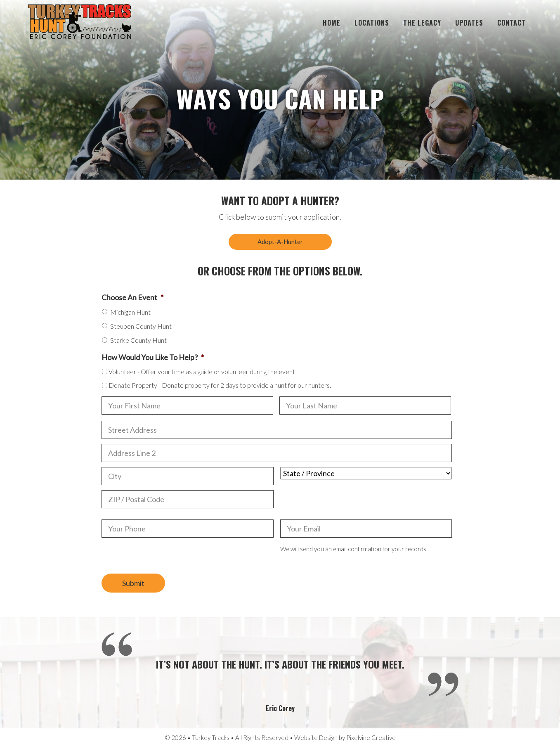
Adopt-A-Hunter (280, 242)
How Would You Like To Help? (153, 357)
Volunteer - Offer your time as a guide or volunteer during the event (202, 371)
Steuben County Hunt (141, 326)
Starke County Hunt (138, 340)
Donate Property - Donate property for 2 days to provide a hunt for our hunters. (220, 385)
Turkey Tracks (80, 23)
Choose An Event (132, 297)
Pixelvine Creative (371, 738)
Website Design (316, 738)
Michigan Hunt (130, 312)
